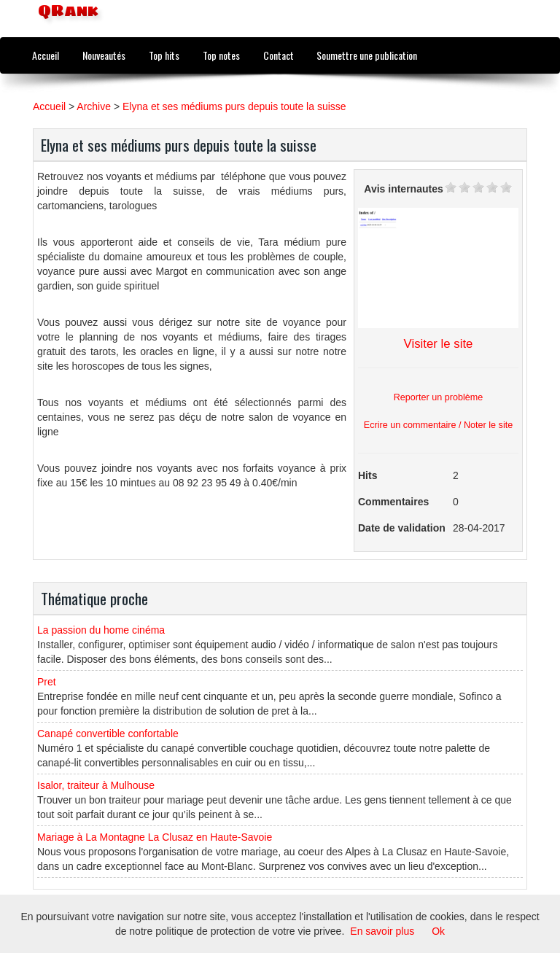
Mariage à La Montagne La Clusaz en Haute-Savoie (155, 837)
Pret (47, 682)
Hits (367, 475)
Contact (279, 55)
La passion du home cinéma (101, 630)
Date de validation (402, 528)
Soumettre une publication (367, 55)
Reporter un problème (439, 397)
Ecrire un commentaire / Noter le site (438, 425)
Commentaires (393, 502)
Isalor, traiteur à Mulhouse (96, 785)
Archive (94, 106)
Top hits (164, 55)
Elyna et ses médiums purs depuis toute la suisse (234, 106)
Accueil (46, 55)
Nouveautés (104, 55)
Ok (438, 931)
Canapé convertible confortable (108, 734)
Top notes (221, 55)
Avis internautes (403, 189)
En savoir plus (382, 931)
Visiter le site (439, 344)
